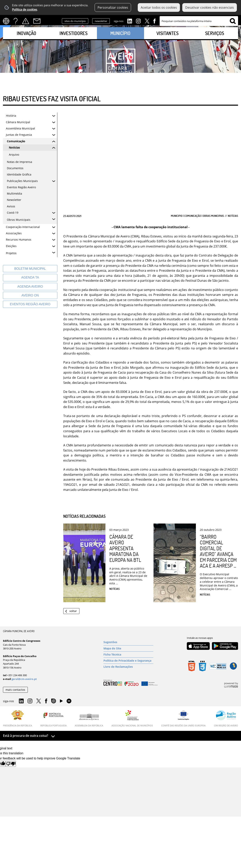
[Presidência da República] (17, 718)
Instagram (138, 21)
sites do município (75, 21)
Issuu (54, 701)
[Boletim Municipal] (30, 269)
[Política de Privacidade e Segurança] (128, 661)
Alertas (26, 21)
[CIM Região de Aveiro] (226, 718)
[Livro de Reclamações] (128, 667)
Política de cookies (25, 10)
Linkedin (130, 21)
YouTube (61, 702)
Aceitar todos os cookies (159, 7)
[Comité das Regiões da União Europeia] (183, 718)
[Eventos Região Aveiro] (30, 304)
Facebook (154, 21)
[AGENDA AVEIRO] (30, 287)
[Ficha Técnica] (128, 655)
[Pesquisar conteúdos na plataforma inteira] (233, 21)
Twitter (147, 21)
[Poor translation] (11, 764)
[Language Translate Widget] (7, 21)
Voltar (73, 611)
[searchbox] (199, 21)
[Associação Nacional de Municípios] (132, 718)
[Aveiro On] (30, 295)
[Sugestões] (128, 642)
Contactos (37, 21)
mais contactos (15, 690)
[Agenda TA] (30, 277)
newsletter (101, 21)
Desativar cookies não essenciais (210, 7)
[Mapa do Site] (128, 648)
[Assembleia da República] (89, 720)
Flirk (69, 701)
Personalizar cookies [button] (113, 7)
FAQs (16, 21)
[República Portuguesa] (54, 718)
